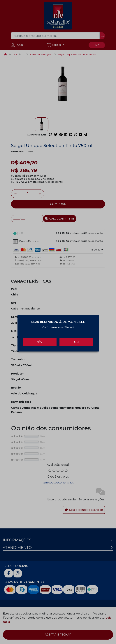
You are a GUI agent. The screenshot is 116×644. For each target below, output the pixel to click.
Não (40, 339)
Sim (76, 339)
